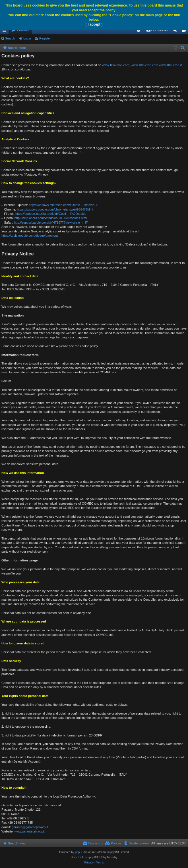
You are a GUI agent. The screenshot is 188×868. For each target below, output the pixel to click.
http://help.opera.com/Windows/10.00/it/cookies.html (51, 218)
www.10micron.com (116, 65)
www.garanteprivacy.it (30, 831)
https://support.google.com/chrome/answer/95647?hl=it (55, 209)
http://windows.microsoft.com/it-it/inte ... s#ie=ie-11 (64, 205)
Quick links (5, 31)
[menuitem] (139, 30)
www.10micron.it (170, 65)
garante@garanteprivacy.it (30, 827)
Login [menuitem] (176, 31)
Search (10, 38)
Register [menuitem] (185, 31)
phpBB (79, 852)
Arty (84, 857)
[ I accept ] (94, 24)
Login (27, 38)
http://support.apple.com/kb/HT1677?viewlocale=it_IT (51, 222)
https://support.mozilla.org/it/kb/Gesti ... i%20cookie (51, 214)
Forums (23, 30)
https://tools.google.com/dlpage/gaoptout (30, 236)
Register (45, 38)
